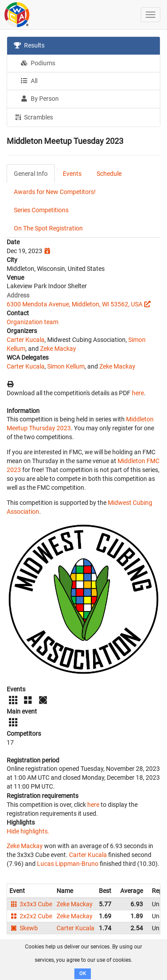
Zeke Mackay (58, 349)
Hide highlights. (28, 831)
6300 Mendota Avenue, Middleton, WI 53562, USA (75, 304)
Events (72, 174)
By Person (40, 99)
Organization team (33, 322)
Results (29, 45)
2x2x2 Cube (31, 916)
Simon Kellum (66, 366)
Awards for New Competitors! (55, 192)
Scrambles (33, 117)
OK (83, 974)
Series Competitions (41, 210)
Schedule (109, 174)
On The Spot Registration (48, 228)
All (29, 81)
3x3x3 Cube (31, 904)
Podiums (38, 63)
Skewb (24, 928)
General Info (31, 174)
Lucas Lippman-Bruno (68, 864)
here (138, 393)
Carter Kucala (26, 340)
